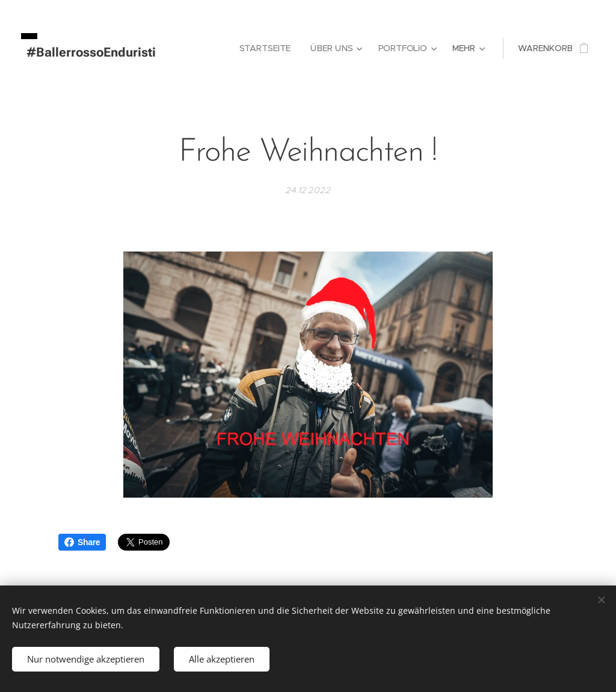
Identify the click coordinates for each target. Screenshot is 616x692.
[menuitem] (269, 48)
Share (82, 542)
